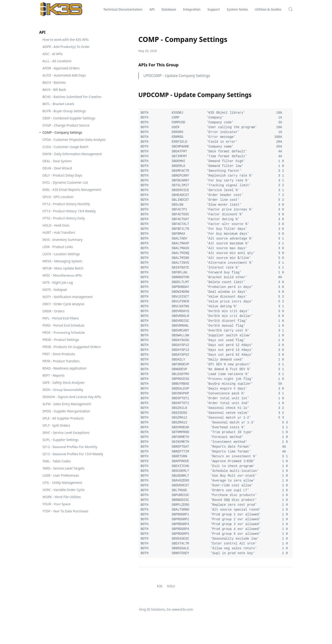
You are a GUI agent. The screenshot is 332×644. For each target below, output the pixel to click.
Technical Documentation (123, 9)
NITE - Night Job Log (58, 282)
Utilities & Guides (268, 9)
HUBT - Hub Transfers (59, 232)
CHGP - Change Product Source (66, 125)
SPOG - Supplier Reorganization (66, 411)
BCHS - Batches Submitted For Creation (72, 97)
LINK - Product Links (58, 247)
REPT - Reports (53, 375)
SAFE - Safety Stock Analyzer (64, 383)
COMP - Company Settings (62, 132)
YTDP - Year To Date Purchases (65, 511)
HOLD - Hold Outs (56, 225)
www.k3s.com (182, 609)
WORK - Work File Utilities (62, 497)
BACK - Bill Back (54, 90)
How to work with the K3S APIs (66, 40)
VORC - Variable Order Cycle (63, 490)
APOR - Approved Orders (61, 68)
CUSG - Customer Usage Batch (65, 147)
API (152, 9)
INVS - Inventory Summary (62, 240)
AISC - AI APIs (53, 54)
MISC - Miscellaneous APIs (62, 275)
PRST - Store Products (59, 354)
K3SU (171, 586)
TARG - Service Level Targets (63, 468)
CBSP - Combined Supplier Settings (69, 118)
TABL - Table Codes (57, 461)
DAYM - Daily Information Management (72, 154)
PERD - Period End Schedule (63, 325)
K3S (160, 586)
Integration (192, 9)
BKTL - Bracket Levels (58, 104)
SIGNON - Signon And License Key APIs (72, 397)
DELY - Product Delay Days (62, 175)
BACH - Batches (54, 82)
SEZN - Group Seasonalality (63, 390)
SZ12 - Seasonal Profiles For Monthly (70, 447)
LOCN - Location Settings (61, 254)
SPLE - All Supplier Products (63, 418)
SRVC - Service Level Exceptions (66, 433)
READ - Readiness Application (64, 368)
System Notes (237, 9)
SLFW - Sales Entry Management (67, 404)
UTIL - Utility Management (62, 483)
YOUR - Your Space (56, 504)
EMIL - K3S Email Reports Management (72, 190)
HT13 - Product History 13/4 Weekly (69, 211)
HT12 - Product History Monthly (66, 204)
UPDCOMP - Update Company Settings (177, 76)
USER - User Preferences (61, 475)
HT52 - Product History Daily (64, 218)
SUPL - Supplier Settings (61, 440)
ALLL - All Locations (57, 61)
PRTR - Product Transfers (61, 361)
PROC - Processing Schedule (64, 332)
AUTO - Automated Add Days (64, 75)
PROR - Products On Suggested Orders (71, 347)
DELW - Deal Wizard (57, 168)
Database (169, 9)
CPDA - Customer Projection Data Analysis (74, 140)
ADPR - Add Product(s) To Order (66, 47)
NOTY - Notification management (68, 297)
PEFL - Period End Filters (61, 318)
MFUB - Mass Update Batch (63, 268)
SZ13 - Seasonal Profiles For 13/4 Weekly (73, 454)
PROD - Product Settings (61, 340)
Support (214, 9)
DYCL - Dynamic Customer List (65, 182)
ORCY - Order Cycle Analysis (63, 304)
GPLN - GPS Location (58, 197)
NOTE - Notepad (55, 290)
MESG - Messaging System (62, 261)
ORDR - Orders (53, 311)
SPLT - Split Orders (56, 425)
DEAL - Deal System (57, 161)
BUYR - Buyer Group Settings (64, 111)
